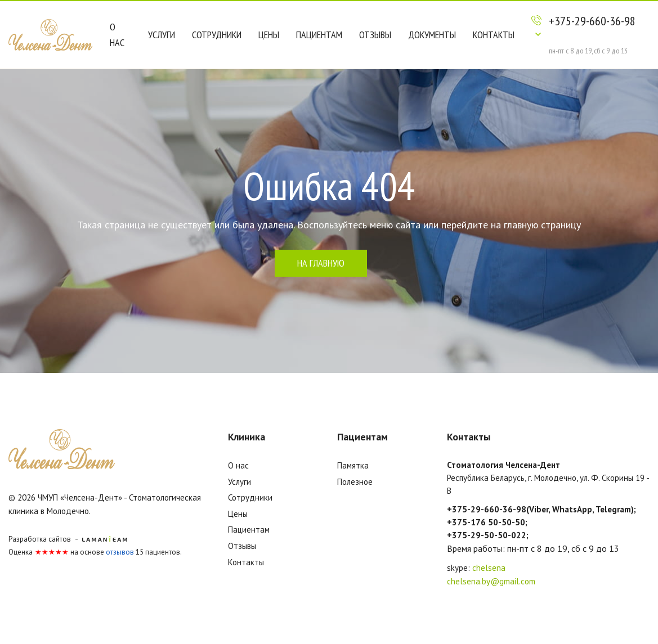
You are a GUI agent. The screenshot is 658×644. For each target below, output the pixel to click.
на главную (321, 263)
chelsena (489, 568)
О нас (117, 35)
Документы (432, 35)
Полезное (355, 482)
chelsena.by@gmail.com (491, 581)
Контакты (494, 35)
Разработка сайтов (40, 539)
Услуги (162, 35)
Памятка (353, 465)
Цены (269, 35)
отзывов (120, 552)
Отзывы (375, 35)
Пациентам (319, 35)
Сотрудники (217, 35)
